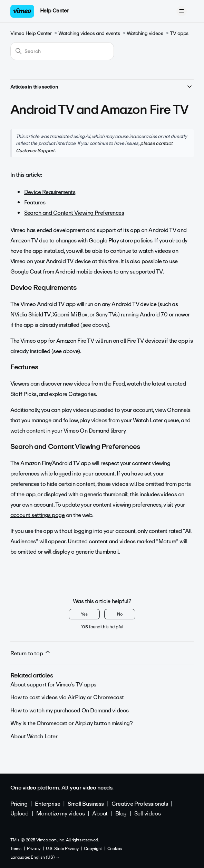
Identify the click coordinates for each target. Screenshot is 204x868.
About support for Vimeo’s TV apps (53, 685)
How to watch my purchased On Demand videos (70, 710)
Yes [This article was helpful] (84, 614)
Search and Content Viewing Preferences (74, 213)
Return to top (31, 653)
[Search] (62, 51)
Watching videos (145, 33)
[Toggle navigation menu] (181, 11)
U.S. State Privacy (62, 849)
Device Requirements (50, 192)
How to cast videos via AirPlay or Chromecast (67, 697)
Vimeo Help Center (31, 33)
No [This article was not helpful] (120, 614)
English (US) (45, 858)
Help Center (54, 11)
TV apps (179, 33)
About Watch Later (34, 736)
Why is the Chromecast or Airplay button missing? (72, 723)
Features (35, 202)
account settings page (38, 515)
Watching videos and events (89, 33)
